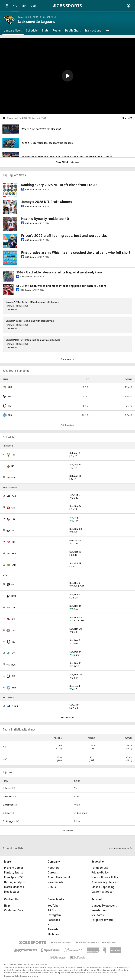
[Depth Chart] (73, 31)
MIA (13, 478)
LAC (14, 608)
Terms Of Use (100, 868)
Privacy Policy (100, 873)
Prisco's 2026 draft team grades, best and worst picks (64, 236)
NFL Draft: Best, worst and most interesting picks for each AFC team (61, 286)
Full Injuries (67, 831)
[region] (67, 76)
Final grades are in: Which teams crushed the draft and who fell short (76, 253)
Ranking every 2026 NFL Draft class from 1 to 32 (59, 185)
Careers (53, 873)
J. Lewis (7, 788)
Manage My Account (104, 906)
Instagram (54, 915)
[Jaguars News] (13, 31)
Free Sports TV (13, 878)
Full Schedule (68, 717)
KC (13, 542)
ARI (13, 619)
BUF (16, 706)
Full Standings (67, 425)
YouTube (53, 906)
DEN (13, 665)
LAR (14, 565)
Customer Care (14, 910)
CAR (14, 496)
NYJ (14, 653)
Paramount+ (56, 882)
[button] (108, 31)
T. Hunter (8, 796)
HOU (10, 396)
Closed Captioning (103, 887)
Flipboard (54, 934)
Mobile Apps (12, 892)
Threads (53, 929)
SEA (14, 553)
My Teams (98, 915)
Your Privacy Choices (105, 882)
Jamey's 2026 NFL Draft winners (47, 202)
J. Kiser (7, 813)
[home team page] (5, 387)
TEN (10, 415)
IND (10, 406)
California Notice (102, 892)
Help (7, 906)
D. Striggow (9, 821)
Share (126, 118)
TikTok (52, 910)
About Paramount (59, 878)
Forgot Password (102, 920)
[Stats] (45, 31)
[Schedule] (32, 31)
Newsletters (99, 910)
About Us (54, 868)
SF (13, 531)
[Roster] (57, 31)
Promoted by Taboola (121, 848)
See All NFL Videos (68, 163)
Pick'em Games (14, 868)
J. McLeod (8, 805)
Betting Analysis (14, 882)
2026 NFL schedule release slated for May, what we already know (59, 273)
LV (13, 585)
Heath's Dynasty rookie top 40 (45, 219)
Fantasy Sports (14, 873)
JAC (10, 387)
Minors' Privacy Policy (105, 878)
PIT (14, 455)
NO (13, 466)
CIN (13, 508)
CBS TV (52, 887)
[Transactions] (93, 31)
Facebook (54, 920)
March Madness (14, 887)
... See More (12, 310)
